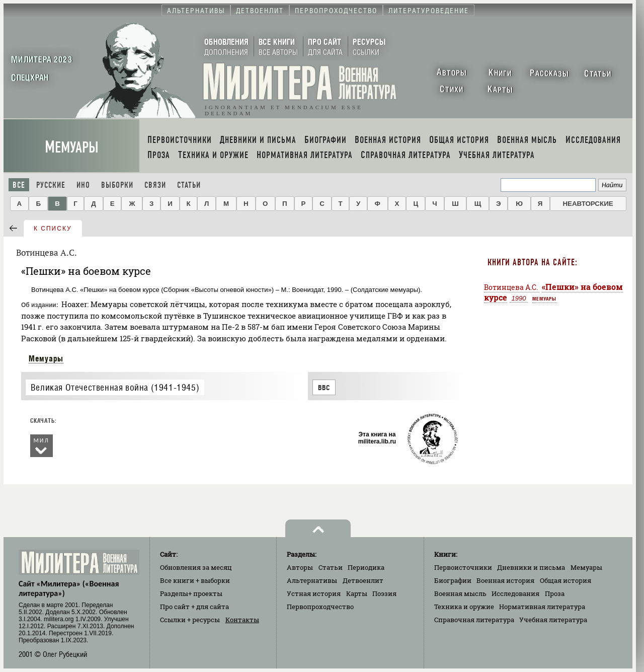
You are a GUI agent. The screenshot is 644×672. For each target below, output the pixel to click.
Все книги (195, 580)
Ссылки (190, 620)
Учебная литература (553, 620)
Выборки (117, 185)
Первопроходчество (320, 607)
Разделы (191, 593)
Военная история (505, 580)
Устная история (314, 593)
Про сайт (194, 607)
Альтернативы (312, 580)
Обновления (196, 567)
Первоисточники (463, 567)
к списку (53, 229)
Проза (555, 593)
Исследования (515, 593)
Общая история (566, 580)
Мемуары (72, 147)
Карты (357, 593)
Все (19, 185)
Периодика (366, 567)
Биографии (453, 580)
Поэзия (384, 593)
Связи (155, 185)
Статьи (189, 185)
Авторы (300, 567)
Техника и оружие (464, 607)
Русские (51, 185)
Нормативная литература (542, 607)
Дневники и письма (531, 567)
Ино (83, 185)
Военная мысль (460, 593)
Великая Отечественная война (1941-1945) (115, 387)
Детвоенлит (363, 580)
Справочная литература (474, 620)
